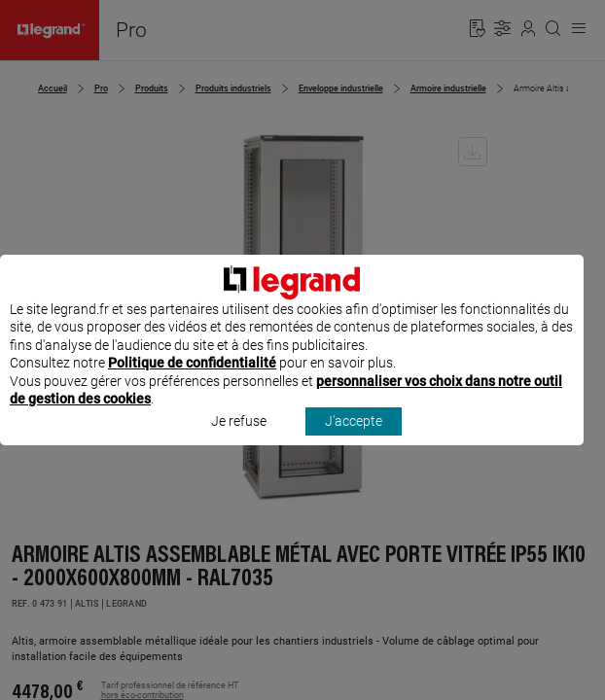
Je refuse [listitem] (239, 439)
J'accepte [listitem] (354, 439)
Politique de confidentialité (192, 381)
